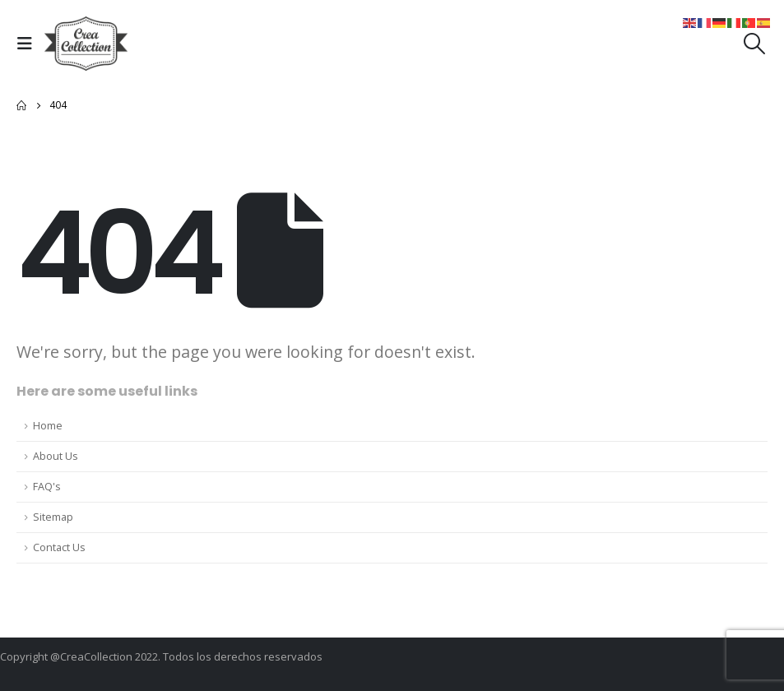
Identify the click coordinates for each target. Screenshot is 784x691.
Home (48, 426)
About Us (56, 456)
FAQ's (47, 487)
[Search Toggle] (755, 44)
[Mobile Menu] (29, 44)
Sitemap (53, 517)
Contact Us (59, 547)
